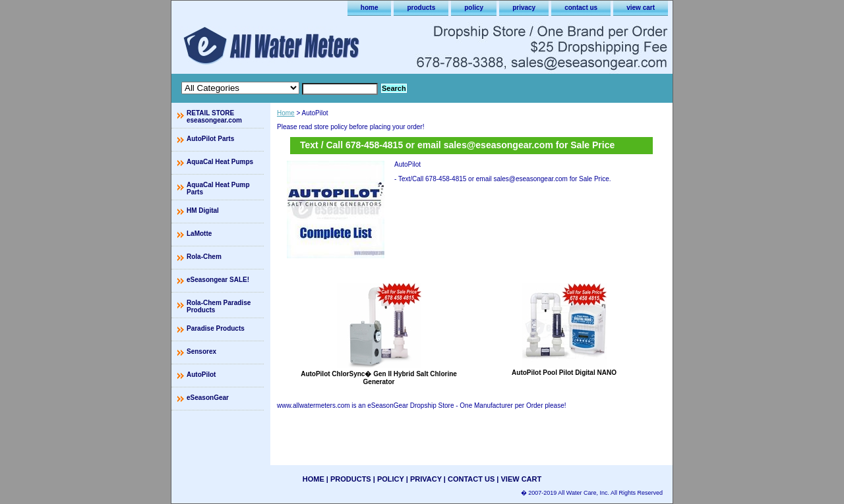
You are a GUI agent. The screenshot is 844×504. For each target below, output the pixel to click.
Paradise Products (216, 328)
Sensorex (201, 351)
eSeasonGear (208, 398)
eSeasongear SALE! (218, 280)
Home (286, 113)
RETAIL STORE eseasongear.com (214, 117)
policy (474, 8)
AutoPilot (201, 375)
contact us (581, 8)
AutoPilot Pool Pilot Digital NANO (564, 373)
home (370, 8)
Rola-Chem (204, 257)
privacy (524, 8)
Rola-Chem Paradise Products (219, 306)
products (421, 8)
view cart (641, 8)
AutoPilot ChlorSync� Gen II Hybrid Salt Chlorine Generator (379, 378)
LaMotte (199, 234)
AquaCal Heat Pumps (220, 162)
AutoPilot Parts (210, 139)
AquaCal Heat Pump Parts (218, 188)
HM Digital (203, 210)
